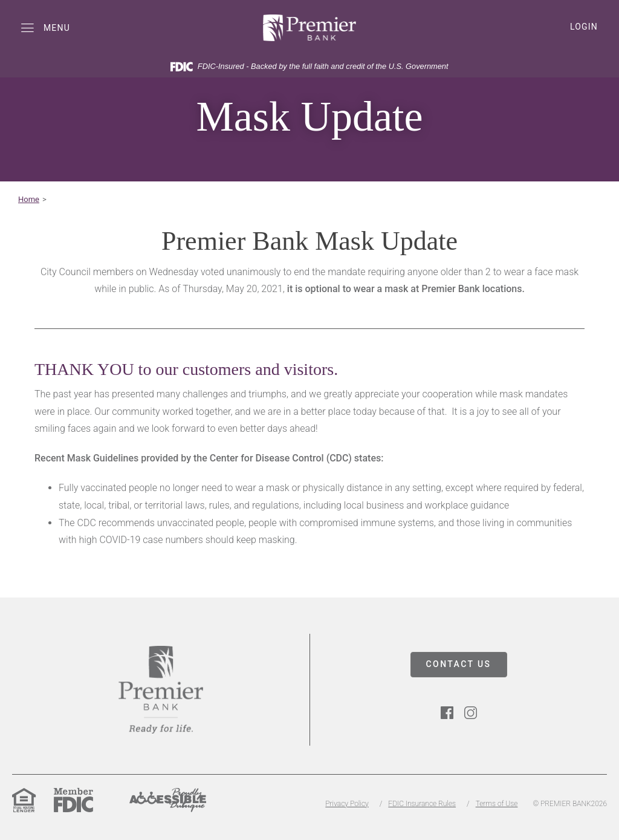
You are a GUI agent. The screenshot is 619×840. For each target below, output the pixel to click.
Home (29, 199)
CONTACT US (459, 664)
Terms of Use (497, 804)
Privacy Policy (347, 804)
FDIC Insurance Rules (422, 804)
